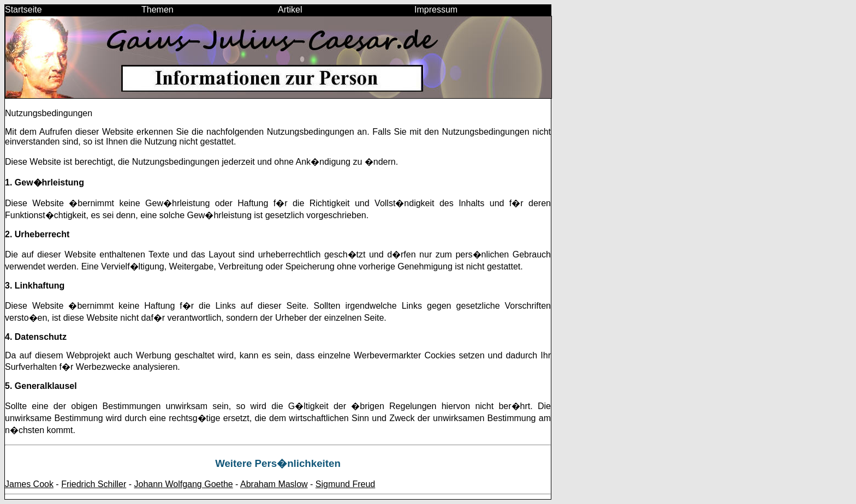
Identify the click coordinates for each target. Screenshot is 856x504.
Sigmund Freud (345, 484)
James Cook (29, 484)
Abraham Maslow (274, 484)
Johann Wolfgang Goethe (184, 484)
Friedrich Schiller (94, 484)
